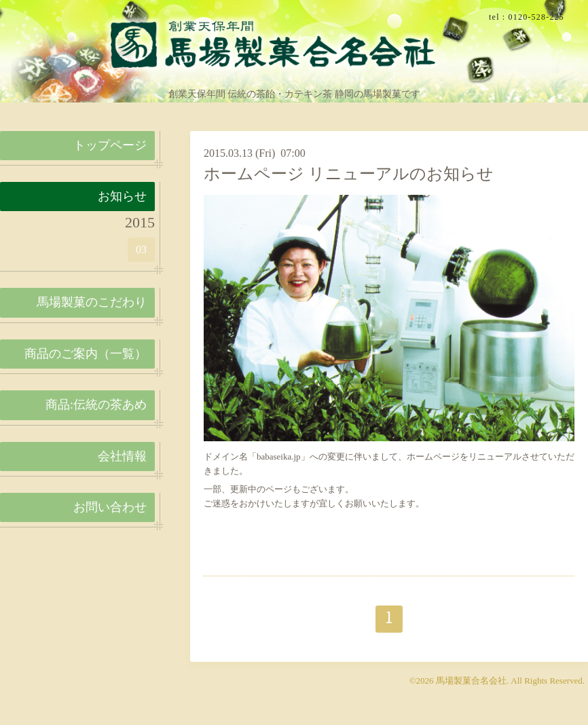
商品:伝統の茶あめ (96, 405)
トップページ (110, 145)
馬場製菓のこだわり (92, 302)
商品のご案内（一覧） (86, 354)
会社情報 (122, 456)
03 (141, 249)
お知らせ (122, 196)
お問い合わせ (110, 507)
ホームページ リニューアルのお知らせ (349, 174)
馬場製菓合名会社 (471, 681)
